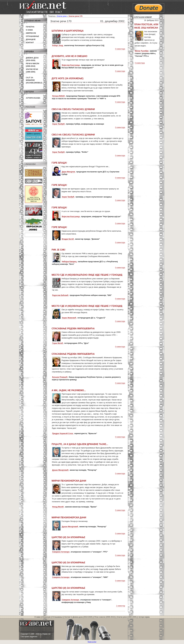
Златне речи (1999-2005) (127, 617)
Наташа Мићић (58, 96)
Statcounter (92, 642)
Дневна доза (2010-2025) (83, 617)
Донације (31, 39)
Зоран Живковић (69, 318)
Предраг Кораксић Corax (63, 433)
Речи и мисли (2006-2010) (105, 617)
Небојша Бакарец (69, 262)
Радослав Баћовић (60, 295)
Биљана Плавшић (60, 377)
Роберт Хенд (58, 45)
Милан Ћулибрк (142, 51)
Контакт (30, 43)
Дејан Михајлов (68, 172)
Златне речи (62, 16)
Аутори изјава (33, 98)
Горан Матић (58, 343)
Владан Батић (68, 239)
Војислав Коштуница (71, 65)
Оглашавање (32, 36)
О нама (29, 30)
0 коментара (120, 49)
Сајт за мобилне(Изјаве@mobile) (34, 80)
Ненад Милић (58, 507)
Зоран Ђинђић (58, 124)
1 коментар (121, 606)
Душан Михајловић (60, 470)
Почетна (30, 27)
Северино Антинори (61, 552)
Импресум (31, 33)
